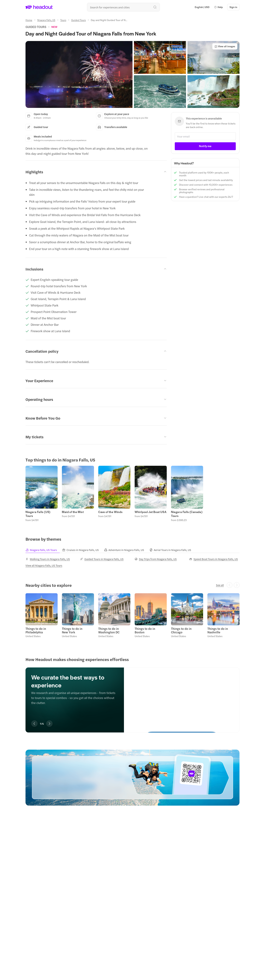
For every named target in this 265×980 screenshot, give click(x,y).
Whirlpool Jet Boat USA (151, 512)
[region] (132, 494)
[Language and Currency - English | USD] (202, 7)
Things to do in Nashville (218, 630)
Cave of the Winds (110, 512)
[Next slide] (49, 724)
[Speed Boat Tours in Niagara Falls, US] (214, 559)
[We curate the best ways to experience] (182, 696)
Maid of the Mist (73, 512)
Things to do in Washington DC (109, 630)
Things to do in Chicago (181, 630)
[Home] (29, 20)
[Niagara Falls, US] (46, 20)
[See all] (220, 585)
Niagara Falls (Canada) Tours (187, 514)
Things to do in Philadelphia (36, 630)
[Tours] (63, 20)
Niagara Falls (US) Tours (38, 514)
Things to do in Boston (145, 630)
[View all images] (225, 46)
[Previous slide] (34, 724)
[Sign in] (233, 7)
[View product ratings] (54, 27)
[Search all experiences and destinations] (123, 7)
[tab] (44, 550)
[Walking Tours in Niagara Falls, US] (48, 559)
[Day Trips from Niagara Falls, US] (156, 559)
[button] (218, 7)
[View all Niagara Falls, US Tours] (44, 565)
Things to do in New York (72, 630)
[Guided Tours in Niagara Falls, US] (102, 559)
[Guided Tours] (78, 20)
